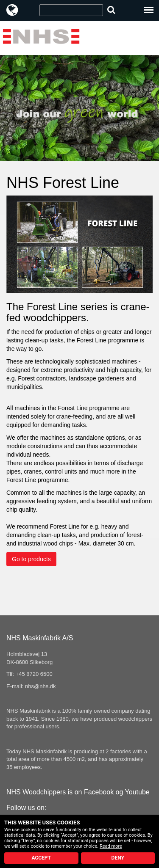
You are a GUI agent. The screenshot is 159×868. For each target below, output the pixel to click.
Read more (111, 846)
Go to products (31, 559)
